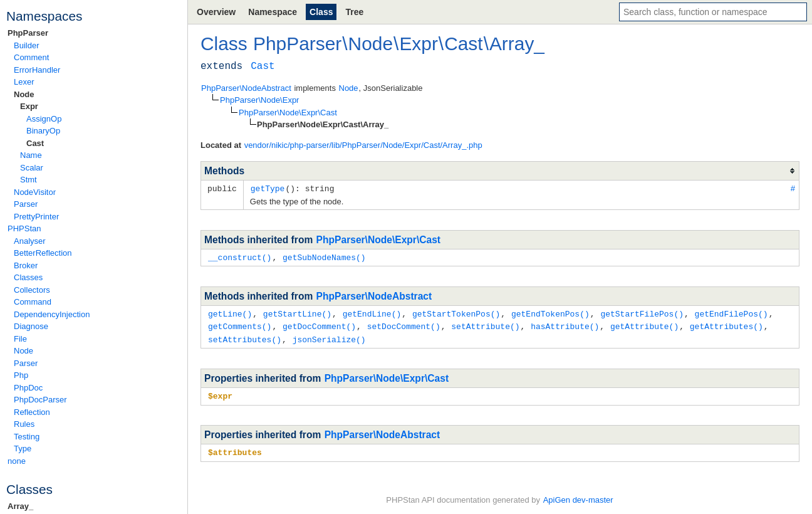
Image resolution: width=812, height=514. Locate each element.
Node (24, 94)
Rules (24, 424)
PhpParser (28, 33)
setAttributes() (245, 337)
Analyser (30, 241)
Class (321, 12)
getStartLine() (297, 312)
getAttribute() (644, 324)
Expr (29, 106)
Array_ (20, 506)
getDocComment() (319, 324)
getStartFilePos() (642, 312)
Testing (27, 437)
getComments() (240, 324)
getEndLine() (372, 312)
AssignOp (44, 119)
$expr (220, 392)
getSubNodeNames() (324, 256)
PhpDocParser (40, 400)
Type (23, 448)
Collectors (32, 290)
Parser (26, 204)
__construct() (240, 256)
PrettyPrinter (36, 217)
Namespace (273, 12)
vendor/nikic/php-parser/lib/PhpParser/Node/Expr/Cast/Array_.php (363, 145)
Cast (35, 143)
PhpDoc (28, 388)
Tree (354, 12)
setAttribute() (485, 324)
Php (21, 375)
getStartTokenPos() (456, 312)
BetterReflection (43, 253)
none (17, 461)
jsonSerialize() (329, 337)
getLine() (230, 312)
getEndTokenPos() (550, 312)
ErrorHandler (37, 70)
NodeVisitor (35, 192)
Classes (28, 277)
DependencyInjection (52, 314)
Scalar (32, 168)
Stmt (29, 180)
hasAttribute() (565, 324)
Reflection (32, 412)
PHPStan (24, 228)
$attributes (235, 448)
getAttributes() (726, 324)
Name (31, 155)
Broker (26, 265)
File (20, 339)
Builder (26, 45)
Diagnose (31, 326)
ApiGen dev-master (578, 496)
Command (33, 302)
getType (268, 188)
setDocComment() (404, 324)
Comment (31, 57)
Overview (216, 12)
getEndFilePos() (731, 312)
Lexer (24, 82)
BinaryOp (43, 131)
